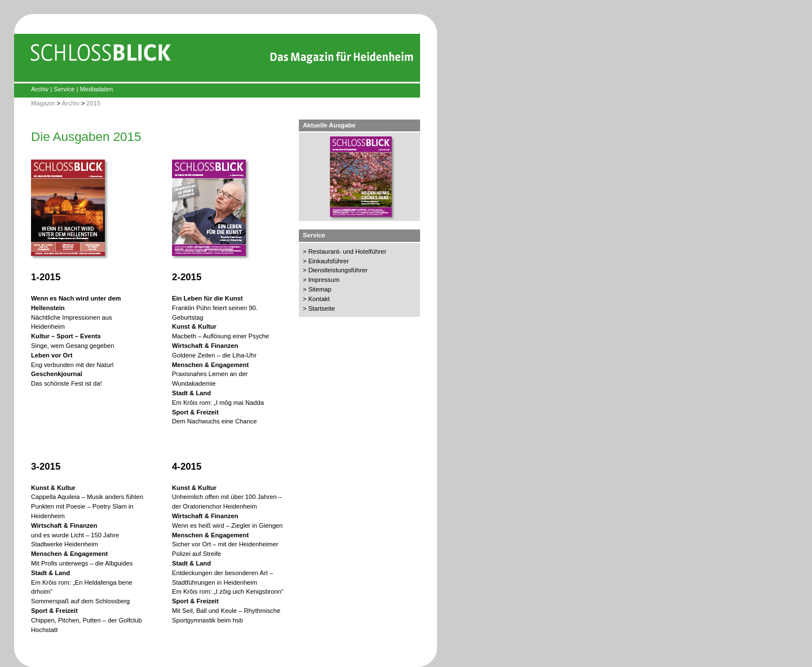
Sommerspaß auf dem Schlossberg (80, 601)
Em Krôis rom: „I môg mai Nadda (218, 403)
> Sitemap (317, 289)
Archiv (40, 89)
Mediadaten (96, 89)
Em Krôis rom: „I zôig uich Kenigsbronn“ (228, 591)
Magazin (43, 103)
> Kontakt (316, 299)
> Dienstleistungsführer (335, 270)
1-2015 (46, 277)
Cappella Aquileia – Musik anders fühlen (87, 497)
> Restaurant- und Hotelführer (345, 251)
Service (64, 89)
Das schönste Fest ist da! (67, 383)
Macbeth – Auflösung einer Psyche (220, 336)
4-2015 (187, 467)
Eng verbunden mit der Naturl (72, 365)
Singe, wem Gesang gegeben (72, 346)
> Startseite (319, 308)
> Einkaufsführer (326, 261)
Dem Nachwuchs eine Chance (215, 421)
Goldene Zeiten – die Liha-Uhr (214, 355)
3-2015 (46, 467)
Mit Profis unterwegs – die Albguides (82, 563)
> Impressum (321, 280)
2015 (93, 103)
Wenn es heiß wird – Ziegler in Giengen (227, 525)
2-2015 (187, 277)
